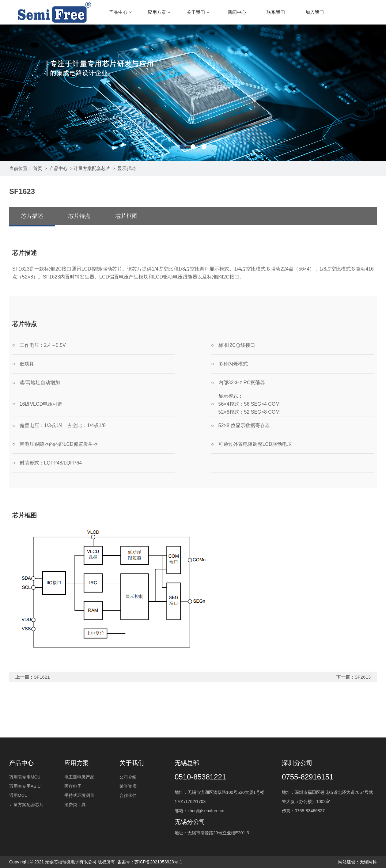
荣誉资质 (128, 786)
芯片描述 (32, 216)
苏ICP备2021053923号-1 (158, 862)
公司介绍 (128, 777)
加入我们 (315, 12)
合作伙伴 (128, 795)
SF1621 (42, 677)
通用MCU (18, 795)
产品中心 (121, 12)
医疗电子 (73, 786)
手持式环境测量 (79, 795)
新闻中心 (237, 12)
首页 (38, 168)
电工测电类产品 (79, 777)
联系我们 (276, 12)
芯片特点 (79, 216)
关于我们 (198, 12)
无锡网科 (368, 862)
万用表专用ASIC (25, 786)
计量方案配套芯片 (92, 168)
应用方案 (159, 12)
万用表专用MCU (25, 777)
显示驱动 (127, 168)
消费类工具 (75, 805)
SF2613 (363, 677)
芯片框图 (127, 216)
